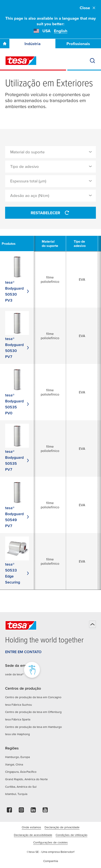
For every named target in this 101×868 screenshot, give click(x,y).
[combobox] (50, 152)
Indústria (32, 44)
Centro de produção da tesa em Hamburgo (33, 727)
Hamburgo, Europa (17, 757)
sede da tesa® (14, 674)
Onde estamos (31, 827)
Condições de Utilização (71, 835)
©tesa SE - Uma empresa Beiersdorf (50, 852)
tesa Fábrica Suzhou (19, 705)
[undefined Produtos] (11, 243)
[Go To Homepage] (5, 44)
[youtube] (45, 811)
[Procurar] (92, 61)
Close (88, 8)
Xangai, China (14, 764)
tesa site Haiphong (17, 734)
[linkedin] (33, 811)
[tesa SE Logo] (21, 61)
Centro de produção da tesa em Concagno (33, 697)
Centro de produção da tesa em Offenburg (33, 712)
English (61, 31)
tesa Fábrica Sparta (18, 719)
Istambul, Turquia (16, 794)
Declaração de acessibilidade (33, 835)
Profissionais (78, 44)
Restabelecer (50, 213)
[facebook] (9, 811)
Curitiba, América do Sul (21, 787)
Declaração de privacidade (62, 827)
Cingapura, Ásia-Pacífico (21, 772)
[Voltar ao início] (92, 624)
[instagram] (21, 811)
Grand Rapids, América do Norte (26, 779)
